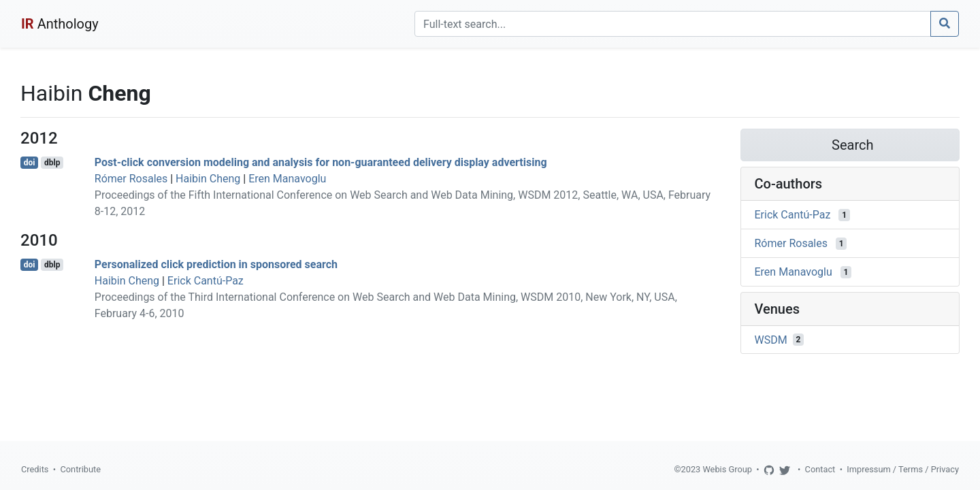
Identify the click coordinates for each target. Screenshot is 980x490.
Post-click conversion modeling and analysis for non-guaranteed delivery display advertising (321, 162)
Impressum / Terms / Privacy (903, 469)
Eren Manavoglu (287, 179)
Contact (820, 469)
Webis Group (727, 469)
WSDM (771, 339)
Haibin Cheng (208, 179)
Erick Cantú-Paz (206, 281)
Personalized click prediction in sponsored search (216, 264)
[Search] (673, 24)
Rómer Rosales (131, 179)
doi (30, 163)
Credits (35, 469)
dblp (52, 163)
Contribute (80, 469)
